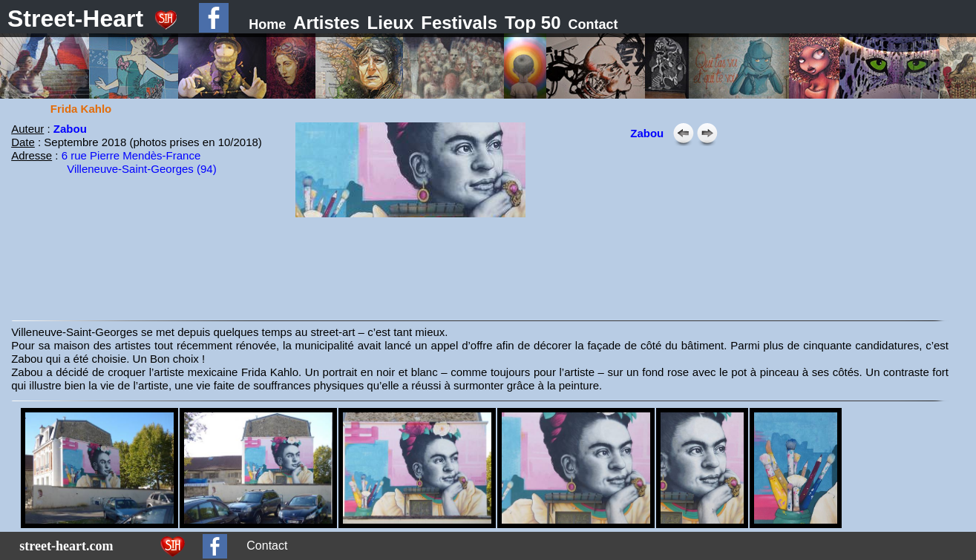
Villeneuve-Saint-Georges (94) (142, 169)
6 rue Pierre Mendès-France (131, 155)
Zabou (70, 129)
